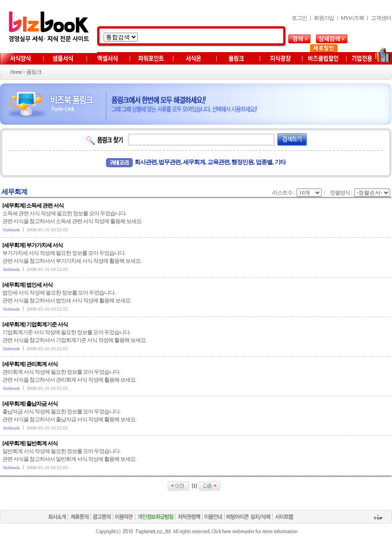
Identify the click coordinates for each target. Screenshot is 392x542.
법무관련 (170, 162)
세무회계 (194, 162)
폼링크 (34, 72)
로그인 (299, 18)
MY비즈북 (352, 18)
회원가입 (324, 18)
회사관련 (146, 162)
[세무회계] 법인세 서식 (27, 285)
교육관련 (218, 162)
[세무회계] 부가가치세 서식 (32, 245)
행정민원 (242, 162)
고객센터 (381, 18)
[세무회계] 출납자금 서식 (30, 404)
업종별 (264, 162)
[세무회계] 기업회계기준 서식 (35, 324)
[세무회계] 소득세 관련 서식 (33, 206)
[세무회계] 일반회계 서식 (30, 443)
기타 (280, 162)
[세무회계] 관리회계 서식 (30, 364)
